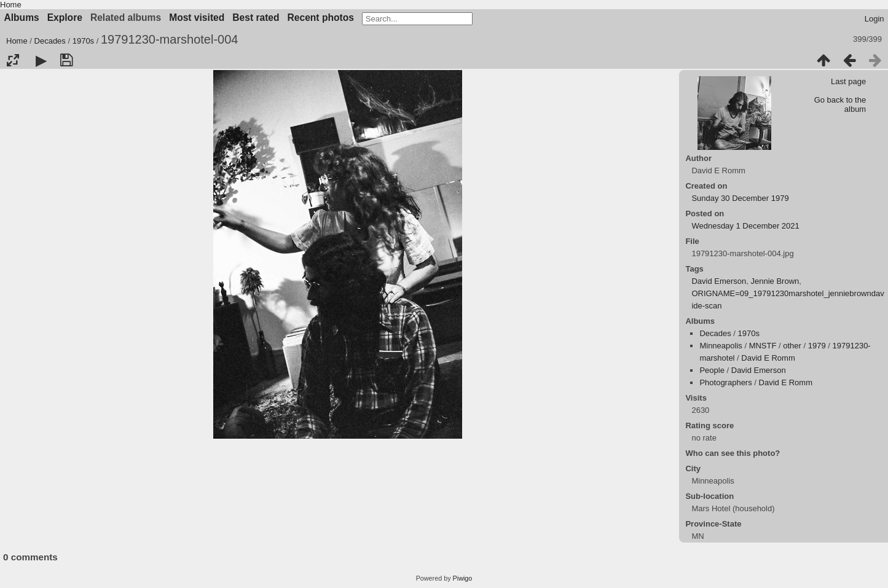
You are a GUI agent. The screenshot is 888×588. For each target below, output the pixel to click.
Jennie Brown (775, 281)
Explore (65, 18)
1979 (817, 346)
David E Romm (768, 358)
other (792, 346)
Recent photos (321, 18)
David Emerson (719, 281)
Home (11, 5)
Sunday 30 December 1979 (740, 198)
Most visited (197, 18)
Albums (22, 18)
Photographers (725, 382)
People (712, 370)
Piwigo (463, 578)
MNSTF (763, 346)
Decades (50, 41)
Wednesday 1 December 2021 (745, 226)
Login (874, 19)
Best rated (256, 18)
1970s (83, 41)
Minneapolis (721, 346)
